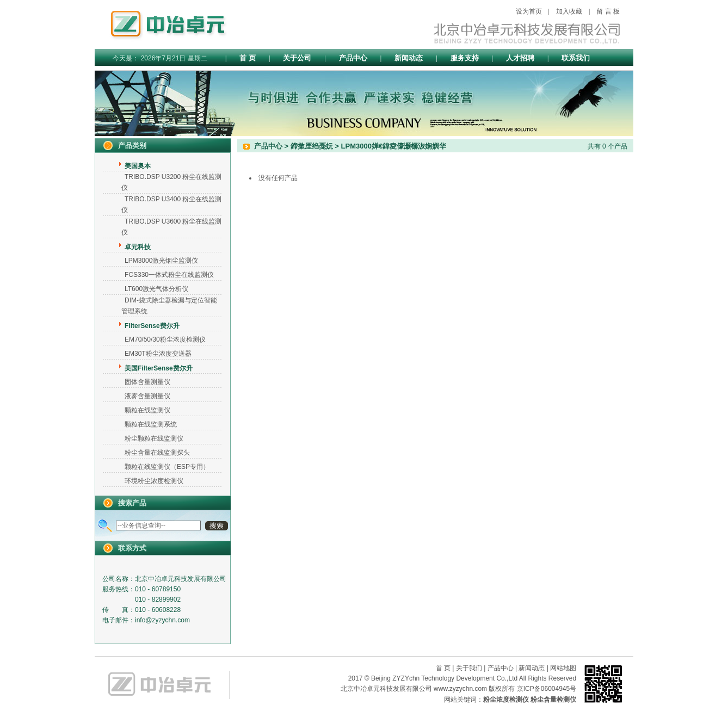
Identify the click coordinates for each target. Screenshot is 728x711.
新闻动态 (409, 58)
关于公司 (297, 58)
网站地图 (563, 668)
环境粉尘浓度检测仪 (154, 481)
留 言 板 (608, 11)
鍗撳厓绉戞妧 (312, 146)
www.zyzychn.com (460, 689)
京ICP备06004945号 (547, 689)
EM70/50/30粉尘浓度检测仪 (165, 339)
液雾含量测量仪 (147, 396)
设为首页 (529, 11)
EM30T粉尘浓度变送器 (158, 354)
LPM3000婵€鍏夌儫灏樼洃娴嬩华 (394, 146)
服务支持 (465, 58)
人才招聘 (520, 58)
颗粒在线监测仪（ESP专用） (167, 467)
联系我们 (576, 58)
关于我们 (469, 668)
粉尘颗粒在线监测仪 (154, 438)
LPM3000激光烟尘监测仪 (161, 261)
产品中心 (353, 58)
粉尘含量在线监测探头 (157, 453)
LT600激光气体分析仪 (156, 289)
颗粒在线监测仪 (147, 410)
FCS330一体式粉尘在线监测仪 (169, 275)
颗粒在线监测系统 (151, 424)
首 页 (248, 58)
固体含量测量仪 (147, 382)
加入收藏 (569, 11)
